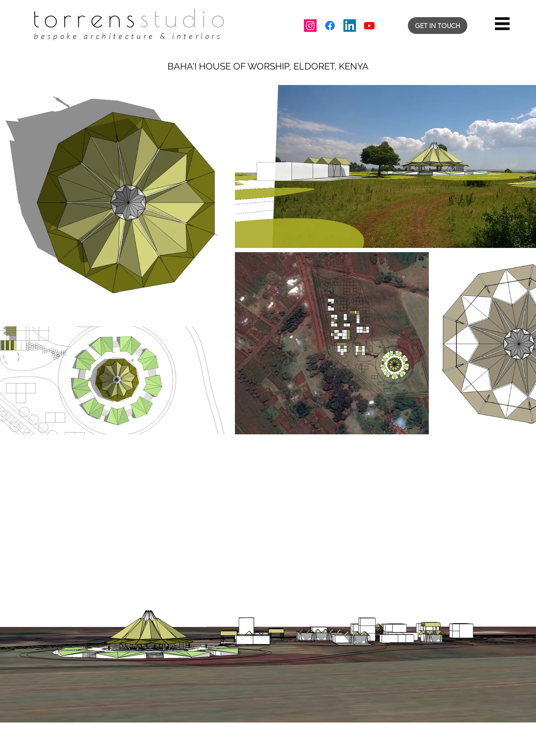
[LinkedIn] (350, 26)
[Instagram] (310, 26)
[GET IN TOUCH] (438, 26)
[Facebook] (330, 26)
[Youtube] (369, 26)
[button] (502, 24)
